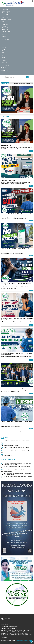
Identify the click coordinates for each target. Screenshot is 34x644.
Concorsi (4, 21)
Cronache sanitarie (7, 11)
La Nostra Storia (5, 71)
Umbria (4, 61)
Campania (4, 38)
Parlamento (5, 18)
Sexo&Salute (4, 69)
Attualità (3, 8)
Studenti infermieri (7, 28)
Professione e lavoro (6, 19)
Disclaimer (12, 642)
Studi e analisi (5, 29)
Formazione (5, 23)
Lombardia (5, 46)
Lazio (3, 43)
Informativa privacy (5, 642)
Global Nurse (5, 14)
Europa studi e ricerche (8, 13)
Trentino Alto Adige (7, 59)
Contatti (3, 74)
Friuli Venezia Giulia (7, 41)
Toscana (4, 57)
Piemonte (4, 51)
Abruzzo (4, 33)
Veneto (4, 64)
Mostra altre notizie (16, 432)
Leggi (31, 151)
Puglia (4, 52)
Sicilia (4, 56)
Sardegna (4, 54)
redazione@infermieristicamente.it (22, 641)
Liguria (4, 44)
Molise (4, 49)
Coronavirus (5, 10)
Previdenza (3, 67)
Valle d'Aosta (5, 62)
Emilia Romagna (6, 40)
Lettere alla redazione (6, 72)
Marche (4, 48)
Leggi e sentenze (6, 25)
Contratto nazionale (6, 66)
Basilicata (5, 35)
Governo (4, 16)
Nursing (4, 26)
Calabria (4, 36)
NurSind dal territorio (6, 31)
